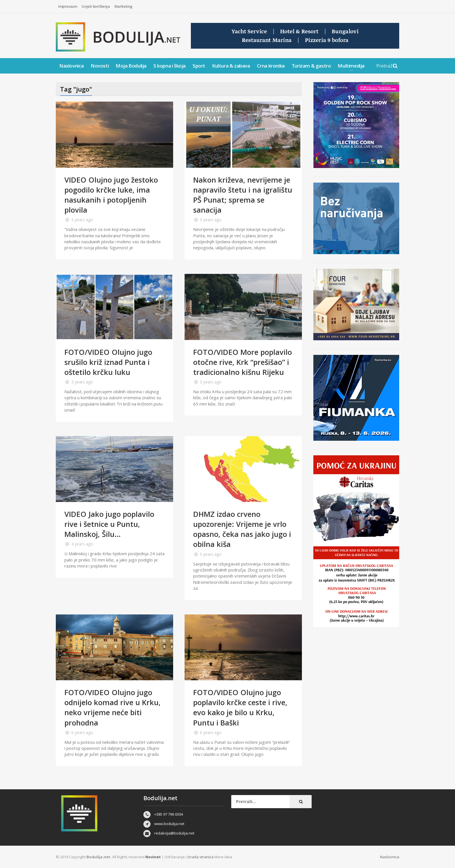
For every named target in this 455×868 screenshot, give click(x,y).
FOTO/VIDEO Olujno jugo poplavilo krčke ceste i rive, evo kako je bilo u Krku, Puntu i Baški (241, 707)
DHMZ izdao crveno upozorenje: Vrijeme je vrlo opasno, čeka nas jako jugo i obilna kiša (242, 529)
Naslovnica (72, 66)
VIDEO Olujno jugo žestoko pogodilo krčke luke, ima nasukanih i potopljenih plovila (111, 195)
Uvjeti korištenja (96, 6)
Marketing (123, 6)
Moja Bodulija (131, 66)
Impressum (68, 6)
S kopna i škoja (170, 66)
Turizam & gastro (311, 66)
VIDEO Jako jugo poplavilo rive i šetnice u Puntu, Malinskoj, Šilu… (110, 524)
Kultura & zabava (231, 66)
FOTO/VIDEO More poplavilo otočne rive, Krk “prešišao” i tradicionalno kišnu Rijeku (243, 362)
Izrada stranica (201, 857)
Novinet (153, 857)
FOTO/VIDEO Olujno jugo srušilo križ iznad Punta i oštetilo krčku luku (109, 362)
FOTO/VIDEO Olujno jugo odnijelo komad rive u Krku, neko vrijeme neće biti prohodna (113, 707)
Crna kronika (271, 66)
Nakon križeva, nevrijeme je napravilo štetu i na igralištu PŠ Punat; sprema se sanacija (243, 195)
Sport (199, 66)
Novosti (100, 66)
